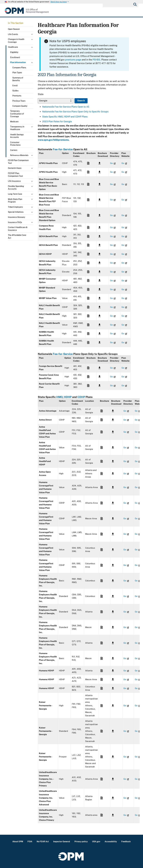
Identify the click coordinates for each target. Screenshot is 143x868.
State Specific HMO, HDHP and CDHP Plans (65, 117)
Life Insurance (14, 181)
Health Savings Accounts (17, 136)
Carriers (14, 150)
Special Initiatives (16, 212)
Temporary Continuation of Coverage (17, 114)
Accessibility (111, 841)
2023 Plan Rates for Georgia (57, 122)
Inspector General (62, 841)
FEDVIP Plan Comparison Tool (15, 175)
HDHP (68, 397)
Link (88, 163)
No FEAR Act (43, 841)
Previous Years (19, 101)
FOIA (30, 841)
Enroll (15, 86)
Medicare (14, 122)
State (41, 94)
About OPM (18, 841)
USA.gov (96, 841)
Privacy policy (81, 841)
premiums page (73, 60)
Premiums (17, 96)
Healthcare (13, 47)
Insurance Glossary (16, 217)
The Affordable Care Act (17, 236)
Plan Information (18, 62)
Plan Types (17, 73)
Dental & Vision (15, 168)
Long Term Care (15, 194)
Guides (15, 91)
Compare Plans (19, 68)
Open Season (14, 29)
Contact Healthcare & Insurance (18, 229)
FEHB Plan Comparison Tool (18, 162)
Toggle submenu (32, 35)
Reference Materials (19, 155)
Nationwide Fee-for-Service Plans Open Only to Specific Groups (75, 112)
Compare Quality (20, 106)
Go (113, 163)
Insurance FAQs (15, 222)
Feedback (126, 841)
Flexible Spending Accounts (16, 188)
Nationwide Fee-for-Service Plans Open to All (66, 107)
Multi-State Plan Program (15, 201)
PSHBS (96, 60)
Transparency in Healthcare (17, 128)
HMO (59, 397)
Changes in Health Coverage (16, 41)
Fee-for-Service (63, 149)
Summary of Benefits (18, 79)
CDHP (81, 397)
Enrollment (15, 57)
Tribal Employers (15, 207)
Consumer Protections (15, 144)
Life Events (13, 34)
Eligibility (14, 52)
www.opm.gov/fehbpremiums (53, 140)
